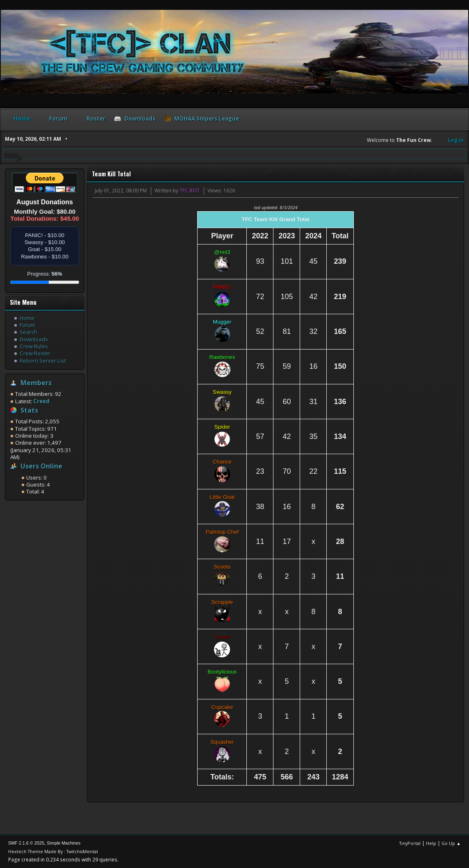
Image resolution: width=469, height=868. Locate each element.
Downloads (34, 339)
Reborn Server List (43, 361)
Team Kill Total (111, 174)
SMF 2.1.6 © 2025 (26, 843)
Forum (27, 325)
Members (36, 383)
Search (28, 332)
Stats (29, 410)
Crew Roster (35, 353)
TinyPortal (410, 843)
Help (431, 843)
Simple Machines (64, 843)
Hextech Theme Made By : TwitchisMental (53, 851)
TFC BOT (190, 191)
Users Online (41, 466)
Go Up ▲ (451, 843)
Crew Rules (34, 346)
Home (27, 318)
